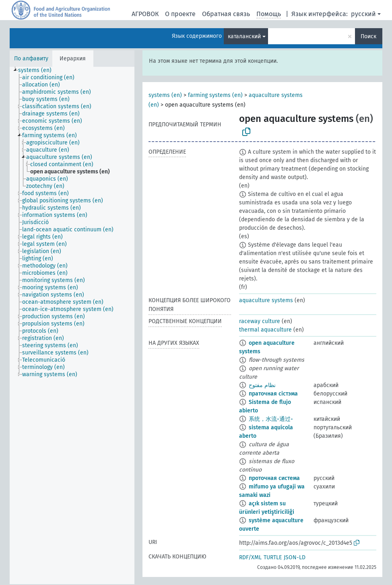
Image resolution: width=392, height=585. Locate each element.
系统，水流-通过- (271, 419)
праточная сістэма (273, 394)
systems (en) (165, 95)
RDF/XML (250, 557)
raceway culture (260, 321)
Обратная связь (226, 14)
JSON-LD (295, 557)
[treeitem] (38, 70)
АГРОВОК (145, 14)
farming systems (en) (215, 95)
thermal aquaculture (265, 330)
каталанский (244, 36)
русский (363, 14)
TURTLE (273, 557)
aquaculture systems (266, 300)
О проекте (180, 14)
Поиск (368, 36)
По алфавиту (31, 59)
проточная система (274, 478)
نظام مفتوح (262, 385)
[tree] (72, 325)
